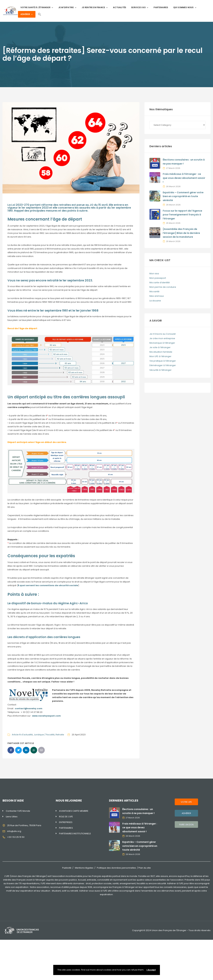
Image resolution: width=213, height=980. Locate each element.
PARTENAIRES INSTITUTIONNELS (75, 834)
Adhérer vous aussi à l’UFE (93, 891)
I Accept (151, 970)
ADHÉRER (27, 14)
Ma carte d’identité (160, 283)
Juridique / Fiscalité (44, 735)
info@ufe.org (14, 831)
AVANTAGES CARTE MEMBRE (74, 811)
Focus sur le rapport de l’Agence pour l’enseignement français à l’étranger (182, 215)
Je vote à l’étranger (160, 347)
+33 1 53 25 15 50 (16, 837)
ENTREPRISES (66, 822)
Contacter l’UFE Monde (18, 811)
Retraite (60, 735)
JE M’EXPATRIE (68, 7)
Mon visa (154, 274)
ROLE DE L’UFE (66, 817)
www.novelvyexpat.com (46, 716)
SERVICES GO (140, 7)
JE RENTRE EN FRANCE (95, 7)
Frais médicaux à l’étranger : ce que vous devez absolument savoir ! (184, 178)
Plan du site (145, 868)
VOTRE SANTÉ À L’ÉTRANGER (37, 7)
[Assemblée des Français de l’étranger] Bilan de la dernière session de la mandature (181, 233)
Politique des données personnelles (116, 868)
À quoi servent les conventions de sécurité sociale (48, 585)
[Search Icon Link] (40, 14)
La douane (155, 301)
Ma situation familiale (161, 352)
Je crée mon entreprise (162, 338)
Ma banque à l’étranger (162, 343)
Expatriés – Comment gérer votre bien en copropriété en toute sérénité (183, 196)
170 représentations (29, 883)
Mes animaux (157, 296)
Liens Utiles (12, 817)
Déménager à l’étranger (163, 365)
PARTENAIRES (161, 7)
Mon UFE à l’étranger (160, 356)
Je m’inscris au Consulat (162, 334)
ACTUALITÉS (120, 7)
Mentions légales (84, 868)
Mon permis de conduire (163, 287)
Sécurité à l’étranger (160, 370)
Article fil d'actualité (22, 735)
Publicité (67, 868)
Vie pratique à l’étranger (163, 361)
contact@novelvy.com (29, 708)
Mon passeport (158, 278)
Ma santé (154, 291)
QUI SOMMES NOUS (185, 7)
